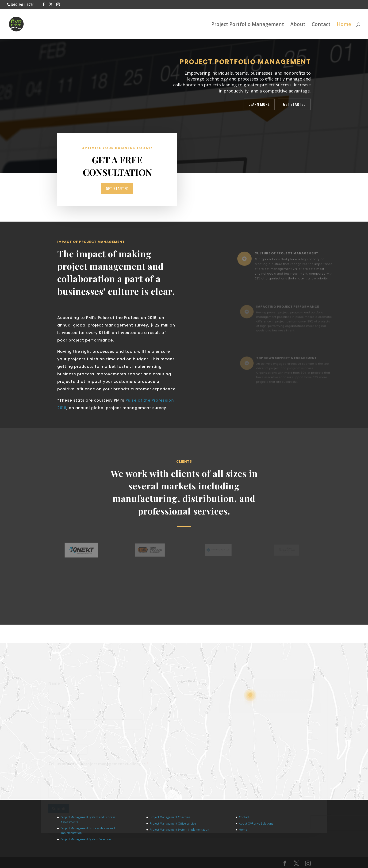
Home (344, 25)
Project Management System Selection (86, 839)
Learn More (259, 104)
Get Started (294, 104)
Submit (59, 810)
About (298, 25)
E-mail (56, 715)
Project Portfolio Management (248, 25)
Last (101, 704)
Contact (321, 25)
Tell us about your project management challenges (98, 766)
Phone (54, 740)
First (52, 704)
